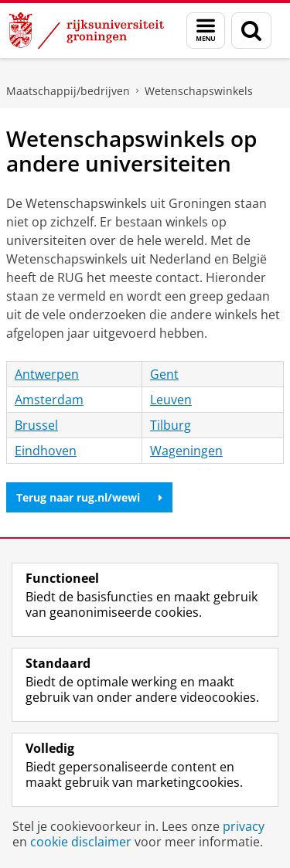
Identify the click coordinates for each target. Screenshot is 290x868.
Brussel (36, 425)
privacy (244, 826)
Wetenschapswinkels (199, 91)
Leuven (171, 400)
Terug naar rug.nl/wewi (89, 497)
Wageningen (186, 451)
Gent (164, 374)
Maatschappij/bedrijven (68, 91)
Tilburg (171, 425)
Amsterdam (49, 400)
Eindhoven (46, 451)
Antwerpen (47, 374)
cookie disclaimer (81, 842)
